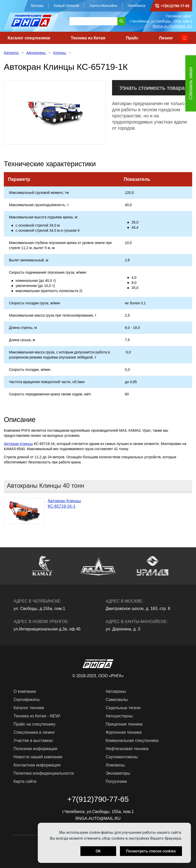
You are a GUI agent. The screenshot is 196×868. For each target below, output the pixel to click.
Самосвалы (117, 700)
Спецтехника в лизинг (34, 732)
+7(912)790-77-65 (175, 6)
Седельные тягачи (123, 708)
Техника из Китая (88, 38)
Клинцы (60, 53)
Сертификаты (27, 700)
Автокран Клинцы (18, 444)
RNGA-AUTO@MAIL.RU (172, 26)
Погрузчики (116, 781)
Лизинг (166, 38)
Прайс (132, 38)
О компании (25, 691)
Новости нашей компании (38, 757)
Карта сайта (25, 781)
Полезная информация (35, 749)
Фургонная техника (124, 732)
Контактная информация (37, 765)
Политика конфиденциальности (44, 773)
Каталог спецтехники (29, 38)
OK (98, 851)
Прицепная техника (124, 724)
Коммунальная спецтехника (132, 741)
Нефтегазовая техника (127, 749)
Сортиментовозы (122, 757)
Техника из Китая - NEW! (37, 716)
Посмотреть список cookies (151, 851)
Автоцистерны (119, 716)
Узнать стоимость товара (152, 88)
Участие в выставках (33, 741)
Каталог (12, 53)
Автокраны (36, 53)
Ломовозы (115, 765)
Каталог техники (29, 708)
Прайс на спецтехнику (34, 724)
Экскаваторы (118, 773)
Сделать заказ (191, 84)
